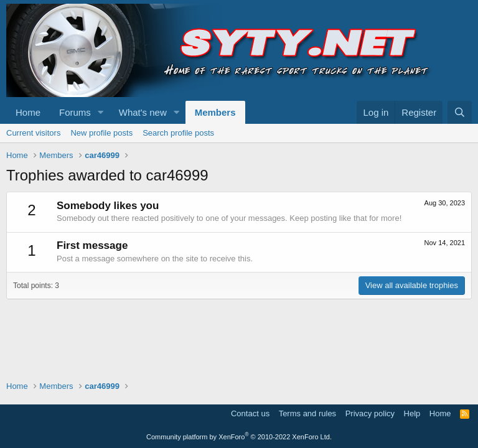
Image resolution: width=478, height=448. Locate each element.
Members (215, 112)
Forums (75, 112)
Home (28, 112)
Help (412, 413)
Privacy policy (370, 413)
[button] (101, 112)
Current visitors (33, 133)
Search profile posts (178, 133)
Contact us (250, 413)
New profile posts (101, 133)
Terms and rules (307, 413)
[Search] (460, 112)
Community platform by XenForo (239, 437)
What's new (143, 112)
